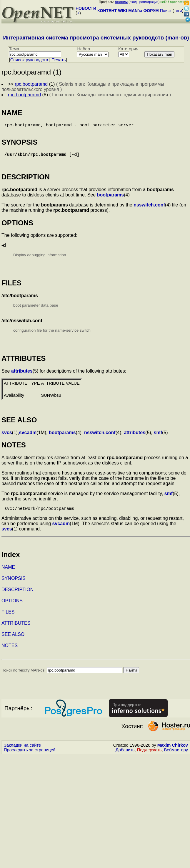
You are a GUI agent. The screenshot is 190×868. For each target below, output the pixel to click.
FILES (8, 617)
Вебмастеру (176, 755)
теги (178, 11)
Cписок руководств (29, 60)
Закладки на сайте (22, 750)
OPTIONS (12, 605)
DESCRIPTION (17, 594)
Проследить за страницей (30, 755)
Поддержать (149, 755)
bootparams (111, 198)
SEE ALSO (13, 639)
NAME (8, 572)
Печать (59, 60)
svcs (7, 436)
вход (133, 2)
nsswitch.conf (149, 208)
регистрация (149, 2)
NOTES (10, 650)
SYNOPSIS (14, 583)
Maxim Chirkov (173, 750)
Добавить (125, 755)
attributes (22, 375)
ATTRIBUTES (16, 628)
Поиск (166, 11)
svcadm (28, 436)
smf (158, 436)
